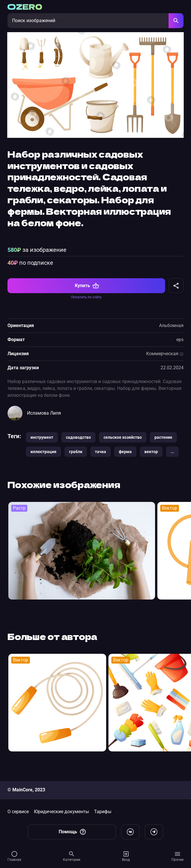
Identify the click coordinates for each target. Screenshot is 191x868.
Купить (87, 295)
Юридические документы (61, 812)
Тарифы (103, 812)
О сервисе (18, 812)
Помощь (72, 832)
